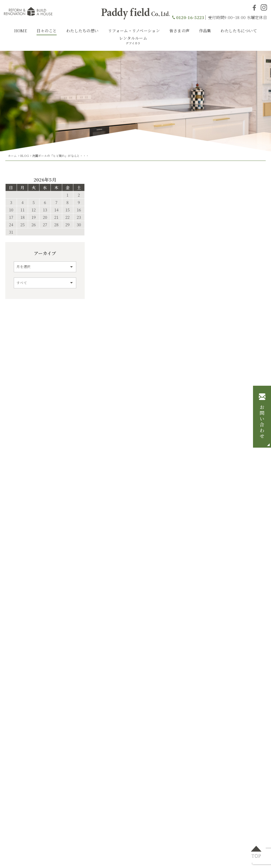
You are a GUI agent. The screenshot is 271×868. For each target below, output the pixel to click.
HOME (21, 31)
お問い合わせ (262, 422)
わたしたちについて (239, 31)
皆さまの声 (180, 31)
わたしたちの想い (82, 31)
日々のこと (47, 31)
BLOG (24, 156)
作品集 (205, 31)
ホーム (12, 156)
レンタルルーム (133, 40)
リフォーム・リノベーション (134, 31)
